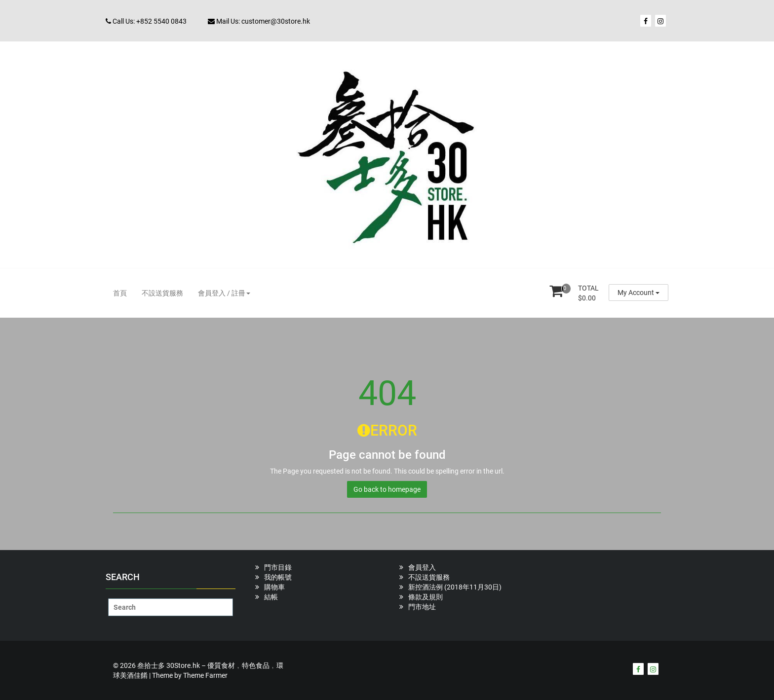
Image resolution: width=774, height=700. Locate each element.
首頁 (120, 293)
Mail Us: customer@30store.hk (259, 21)
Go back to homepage (387, 489)
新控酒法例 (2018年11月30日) (455, 587)
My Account (639, 293)
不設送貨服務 (162, 293)
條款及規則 (426, 597)
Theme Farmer (205, 675)
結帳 (271, 597)
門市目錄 (278, 567)
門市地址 (422, 607)
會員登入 (422, 567)
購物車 (274, 587)
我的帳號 (278, 577)
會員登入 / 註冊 (224, 293)
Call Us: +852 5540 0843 (146, 21)
